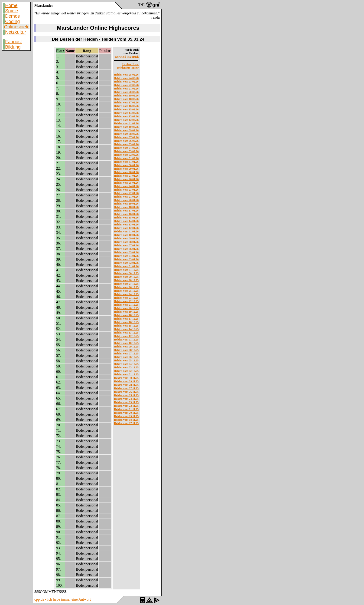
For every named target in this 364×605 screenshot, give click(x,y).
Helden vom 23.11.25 (126, 402)
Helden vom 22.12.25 (126, 301)
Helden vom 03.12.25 (126, 367)
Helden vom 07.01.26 (126, 245)
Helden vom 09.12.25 (126, 347)
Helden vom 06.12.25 (126, 357)
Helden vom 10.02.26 (126, 127)
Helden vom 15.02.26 (126, 109)
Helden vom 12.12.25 (126, 336)
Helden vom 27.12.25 (126, 284)
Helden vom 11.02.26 (126, 123)
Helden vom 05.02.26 (126, 144)
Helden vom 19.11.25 (126, 416)
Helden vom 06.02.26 (126, 141)
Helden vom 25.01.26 (126, 183)
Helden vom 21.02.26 (126, 89)
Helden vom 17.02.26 (126, 102)
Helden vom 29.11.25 (126, 381)
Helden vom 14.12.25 (126, 329)
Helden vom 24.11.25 (126, 399)
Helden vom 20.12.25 (126, 308)
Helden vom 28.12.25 (126, 280)
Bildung (13, 47)
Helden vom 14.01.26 (126, 221)
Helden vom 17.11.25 (126, 423)
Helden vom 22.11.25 (126, 406)
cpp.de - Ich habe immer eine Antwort (63, 599)
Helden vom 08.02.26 (126, 134)
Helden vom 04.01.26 (126, 256)
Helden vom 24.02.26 (126, 78)
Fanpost (13, 42)
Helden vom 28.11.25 (126, 385)
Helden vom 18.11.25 (126, 420)
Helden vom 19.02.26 (126, 96)
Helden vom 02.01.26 (126, 263)
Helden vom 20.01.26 (126, 200)
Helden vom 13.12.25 (126, 333)
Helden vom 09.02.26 (126, 130)
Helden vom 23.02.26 (126, 82)
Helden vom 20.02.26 (126, 92)
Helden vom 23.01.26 (126, 190)
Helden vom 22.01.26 (126, 193)
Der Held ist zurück (127, 57)
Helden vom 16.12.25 (126, 322)
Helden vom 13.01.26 (126, 225)
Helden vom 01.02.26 (126, 158)
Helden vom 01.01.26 (126, 266)
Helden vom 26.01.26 (126, 179)
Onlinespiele (17, 27)
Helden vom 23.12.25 (126, 298)
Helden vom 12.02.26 (126, 120)
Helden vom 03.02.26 (126, 151)
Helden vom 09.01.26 (126, 238)
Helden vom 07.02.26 (126, 137)
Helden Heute (130, 64)
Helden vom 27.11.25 (126, 388)
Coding (12, 21)
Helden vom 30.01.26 (126, 165)
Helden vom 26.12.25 (126, 287)
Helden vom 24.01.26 (126, 186)
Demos (12, 16)
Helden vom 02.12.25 (126, 371)
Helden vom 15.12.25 (126, 326)
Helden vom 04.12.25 (126, 364)
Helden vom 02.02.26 (126, 155)
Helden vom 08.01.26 (126, 242)
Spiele (12, 11)
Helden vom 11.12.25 (126, 340)
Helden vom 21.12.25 (126, 305)
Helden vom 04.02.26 (126, 148)
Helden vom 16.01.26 (126, 214)
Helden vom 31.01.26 (126, 162)
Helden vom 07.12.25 (126, 354)
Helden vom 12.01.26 (126, 228)
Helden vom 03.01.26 (126, 259)
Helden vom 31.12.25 (126, 270)
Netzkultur (16, 32)
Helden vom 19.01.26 (126, 204)
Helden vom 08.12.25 (126, 350)
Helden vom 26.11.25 (126, 392)
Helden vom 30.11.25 (126, 378)
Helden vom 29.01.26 (126, 169)
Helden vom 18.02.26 (126, 99)
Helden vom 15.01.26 (126, 218)
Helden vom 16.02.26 (126, 106)
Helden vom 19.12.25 (126, 312)
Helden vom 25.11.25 (126, 395)
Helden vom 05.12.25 (126, 360)
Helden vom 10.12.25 (126, 343)
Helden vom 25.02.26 (126, 75)
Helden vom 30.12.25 (126, 273)
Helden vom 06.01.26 (126, 249)
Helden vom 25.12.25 (126, 291)
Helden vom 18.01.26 (126, 207)
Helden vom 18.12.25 (126, 315)
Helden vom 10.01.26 (126, 235)
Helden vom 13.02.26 (126, 116)
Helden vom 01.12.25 (126, 374)
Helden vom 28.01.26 (126, 172)
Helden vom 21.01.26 (126, 197)
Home (11, 5)
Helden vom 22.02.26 (126, 85)
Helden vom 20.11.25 (126, 413)
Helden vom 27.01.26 (126, 176)
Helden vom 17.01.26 (126, 211)
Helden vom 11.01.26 (126, 231)
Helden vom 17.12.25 (126, 319)
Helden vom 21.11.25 (126, 409)
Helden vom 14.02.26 (126, 113)
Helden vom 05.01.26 (126, 252)
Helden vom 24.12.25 (126, 294)
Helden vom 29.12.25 (126, 277)
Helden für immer (128, 68)
